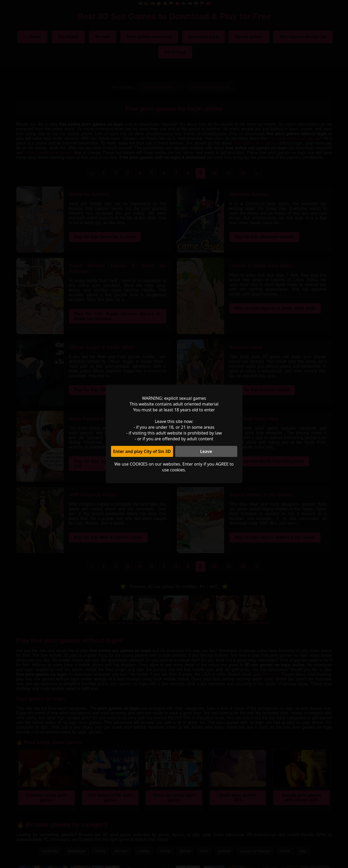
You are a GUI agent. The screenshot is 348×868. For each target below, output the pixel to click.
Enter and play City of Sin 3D (142, 451)
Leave (206, 451)
